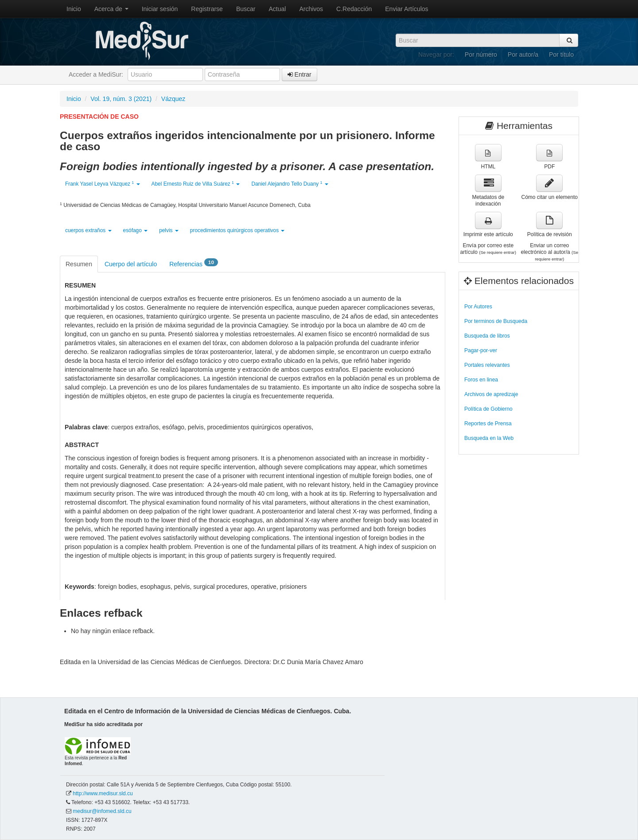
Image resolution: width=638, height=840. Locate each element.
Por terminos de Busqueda (496, 321)
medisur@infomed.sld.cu (102, 811)
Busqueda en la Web (489, 438)
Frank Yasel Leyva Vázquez (103, 184)
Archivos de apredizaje (491, 394)
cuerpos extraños (88, 230)
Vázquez (173, 99)
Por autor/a (523, 54)
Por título (561, 54)
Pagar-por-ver (481, 350)
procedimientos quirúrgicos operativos (237, 230)
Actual (278, 9)
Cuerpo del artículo (131, 264)
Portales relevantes (487, 365)
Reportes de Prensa (488, 424)
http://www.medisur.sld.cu (103, 793)
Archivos (311, 9)
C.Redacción (354, 9)
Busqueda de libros (487, 336)
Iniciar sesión (160, 9)
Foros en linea (481, 380)
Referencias (194, 263)
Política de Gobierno (488, 409)
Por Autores (478, 307)
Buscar (246, 9)
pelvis (169, 230)
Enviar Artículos (407, 9)
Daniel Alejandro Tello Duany (290, 184)
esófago (136, 230)
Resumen (79, 264)
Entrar (300, 74)
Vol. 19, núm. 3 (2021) (121, 99)
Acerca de (111, 9)
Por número (481, 54)
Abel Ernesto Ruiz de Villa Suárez (196, 184)
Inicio (74, 9)
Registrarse (207, 9)
